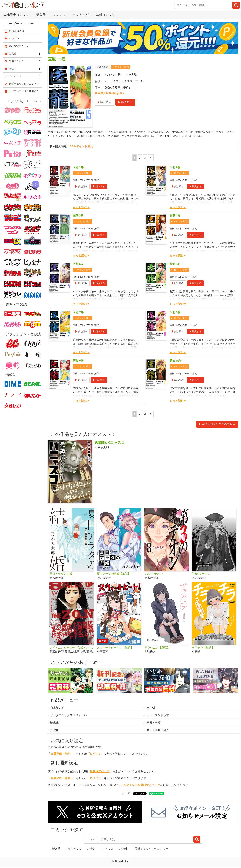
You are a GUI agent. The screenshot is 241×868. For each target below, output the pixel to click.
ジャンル (59, 15)
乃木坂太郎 (114, 75)
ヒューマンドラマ (158, 715)
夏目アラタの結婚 (61, 574)
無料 (124, 849)
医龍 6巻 (175, 264)
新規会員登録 (16, 31)
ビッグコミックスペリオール (125, 81)
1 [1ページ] (134, 158)
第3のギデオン (154, 574)
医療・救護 (154, 723)
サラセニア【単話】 (157, 648)
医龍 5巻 (78, 264)
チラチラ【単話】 (203, 648)
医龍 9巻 (78, 361)
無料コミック (105, 15)
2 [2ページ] (140, 158)
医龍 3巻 (78, 216)
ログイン (95, 754)
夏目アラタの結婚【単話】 (114, 574)
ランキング (81, 15)
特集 (92, 849)
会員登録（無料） (62, 754)
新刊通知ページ (100, 772)
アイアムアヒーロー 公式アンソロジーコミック (72, 648)
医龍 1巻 (78, 168)
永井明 (133, 75)
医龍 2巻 (175, 168)
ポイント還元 (122, 67)
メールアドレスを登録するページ (139, 785)
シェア (126, 793)
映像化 (54, 723)
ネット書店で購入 (158, 730)
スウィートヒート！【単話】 (115, 648)
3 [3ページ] (145, 158)
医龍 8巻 (175, 313)
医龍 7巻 (78, 313)
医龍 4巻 (175, 216)
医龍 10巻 (176, 361)
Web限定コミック (16, 15)
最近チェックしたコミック (151, 849)
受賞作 (54, 730)
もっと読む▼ (81, 208)
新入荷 (41, 15)
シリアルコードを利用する (24, 91)
